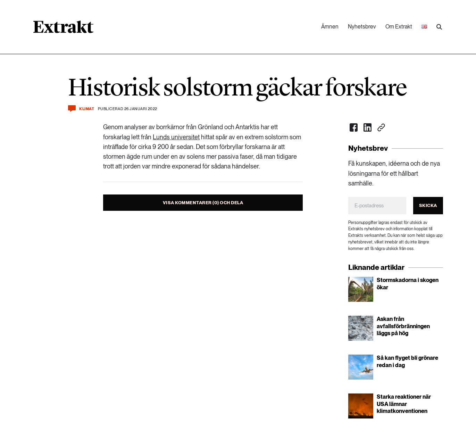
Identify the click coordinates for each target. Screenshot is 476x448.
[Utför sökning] (439, 27)
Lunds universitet (176, 137)
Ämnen (330, 27)
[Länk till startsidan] (63, 29)
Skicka (428, 205)
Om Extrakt (399, 27)
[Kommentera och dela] (72, 109)
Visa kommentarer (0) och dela (203, 203)
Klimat (87, 109)
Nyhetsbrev (362, 27)
